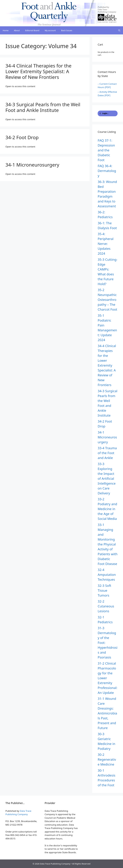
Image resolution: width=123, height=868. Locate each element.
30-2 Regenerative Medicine (107, 759)
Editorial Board (32, 30)
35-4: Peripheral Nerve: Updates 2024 (106, 244)
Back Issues (67, 30)
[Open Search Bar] (119, 30)
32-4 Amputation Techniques (107, 575)
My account (50, 30)
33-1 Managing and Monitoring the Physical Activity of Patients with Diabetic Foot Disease (108, 544)
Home (6, 30)
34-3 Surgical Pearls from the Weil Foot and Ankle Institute (43, 107)
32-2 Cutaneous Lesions (106, 606)
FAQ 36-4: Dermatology (107, 171)
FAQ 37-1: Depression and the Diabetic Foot (106, 150)
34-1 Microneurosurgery (32, 165)
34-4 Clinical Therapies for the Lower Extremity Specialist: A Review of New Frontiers (38, 71)
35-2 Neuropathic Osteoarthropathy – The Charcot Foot (107, 300)
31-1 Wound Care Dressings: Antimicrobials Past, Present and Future (107, 713)
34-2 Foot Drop (22, 137)
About (17, 30)
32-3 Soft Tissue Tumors (104, 590)
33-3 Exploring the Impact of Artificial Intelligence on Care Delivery (107, 478)
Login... (104, 113)
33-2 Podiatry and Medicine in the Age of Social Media (107, 509)
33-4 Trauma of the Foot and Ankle (107, 453)
